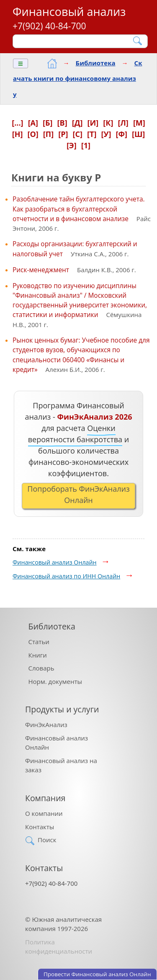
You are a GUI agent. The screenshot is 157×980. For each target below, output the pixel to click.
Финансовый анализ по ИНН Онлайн (66, 576)
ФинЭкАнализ (46, 725)
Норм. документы (55, 681)
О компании (44, 813)
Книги (38, 655)
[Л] (123, 123)
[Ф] (121, 134)
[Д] (77, 123)
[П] (48, 134)
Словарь (41, 668)
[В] (62, 123)
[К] (108, 123)
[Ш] (138, 134)
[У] (106, 134)
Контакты (40, 827)
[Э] (72, 145)
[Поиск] (75, 41)
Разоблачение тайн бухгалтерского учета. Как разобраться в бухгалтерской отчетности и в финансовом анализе (79, 209)
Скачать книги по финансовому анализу (77, 79)
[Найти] (138, 41)
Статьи (39, 642)
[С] (78, 134)
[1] (86, 145)
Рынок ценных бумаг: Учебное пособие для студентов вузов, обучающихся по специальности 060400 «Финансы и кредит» (81, 355)
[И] (93, 123)
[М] (139, 123)
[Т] (92, 134)
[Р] (63, 134)
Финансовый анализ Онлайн (55, 562)
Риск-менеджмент (41, 270)
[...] (17, 123)
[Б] (48, 123)
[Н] (18, 134)
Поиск (47, 840)
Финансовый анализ (69, 12)
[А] (33, 123)
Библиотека (96, 63)
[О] (33, 134)
